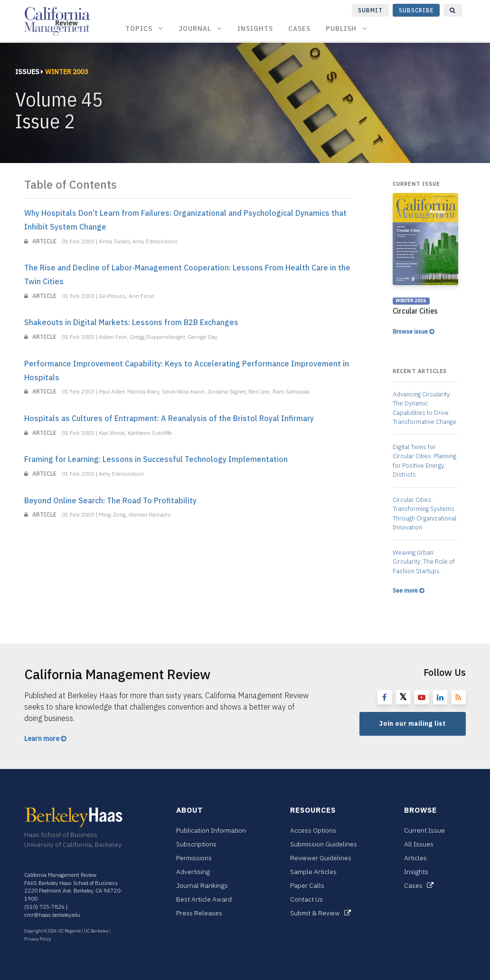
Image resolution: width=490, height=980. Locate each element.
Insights (255, 28)
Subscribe (416, 10)
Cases (299, 28)
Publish (347, 28)
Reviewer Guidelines (321, 858)
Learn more (45, 739)
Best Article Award (204, 899)
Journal (200, 28)
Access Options (313, 830)
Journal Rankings (202, 885)
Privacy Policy (38, 939)
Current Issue (424, 830)
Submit (370, 10)
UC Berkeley (96, 931)
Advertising (193, 872)
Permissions (194, 858)
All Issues (419, 844)
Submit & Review (320, 913)
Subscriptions (196, 844)
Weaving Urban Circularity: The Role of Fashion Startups (424, 562)
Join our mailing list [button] (413, 724)
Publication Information (211, 830)
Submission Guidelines (324, 844)
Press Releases (199, 913)
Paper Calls (307, 885)
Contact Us (306, 899)
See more (408, 591)
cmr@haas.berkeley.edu (52, 915)
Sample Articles (313, 872)
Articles (415, 858)
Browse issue (413, 331)
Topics (144, 28)
